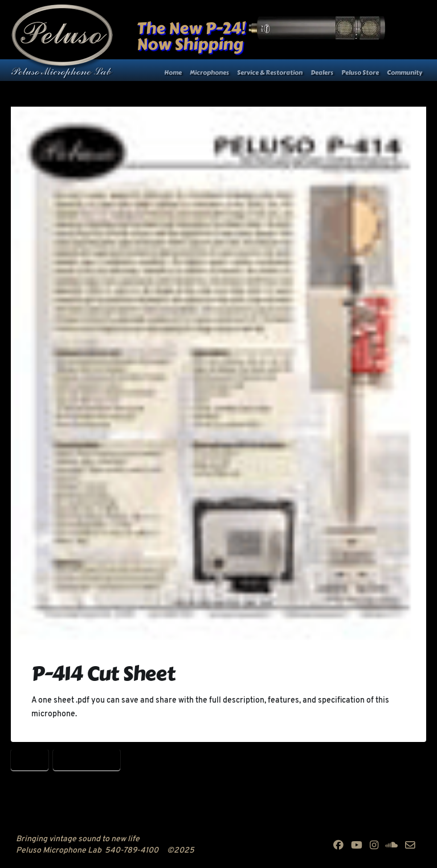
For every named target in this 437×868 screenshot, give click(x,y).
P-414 (30, 759)
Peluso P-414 (87, 759)
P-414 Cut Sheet (103, 674)
